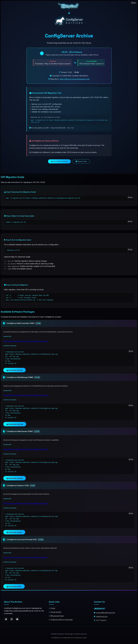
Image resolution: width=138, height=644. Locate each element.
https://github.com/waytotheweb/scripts (75, 79)
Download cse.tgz (14, 532)
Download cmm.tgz (15, 424)
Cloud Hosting (55, 612)
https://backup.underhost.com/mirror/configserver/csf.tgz (25, 557)
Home (52, 608)
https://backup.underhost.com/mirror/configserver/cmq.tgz (26, 449)
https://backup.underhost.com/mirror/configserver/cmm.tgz (26, 395)
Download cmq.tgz (15, 478)
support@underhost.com (104, 612)
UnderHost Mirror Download (61, 619)
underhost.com (101, 616)
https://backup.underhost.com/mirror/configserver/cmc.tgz (26, 341)
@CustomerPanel (56, 616)
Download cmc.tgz (14, 370)
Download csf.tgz (14, 586)
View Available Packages (59, 161)
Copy (130, 197)
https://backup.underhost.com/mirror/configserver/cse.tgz (25, 503)
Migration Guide (81, 161)
